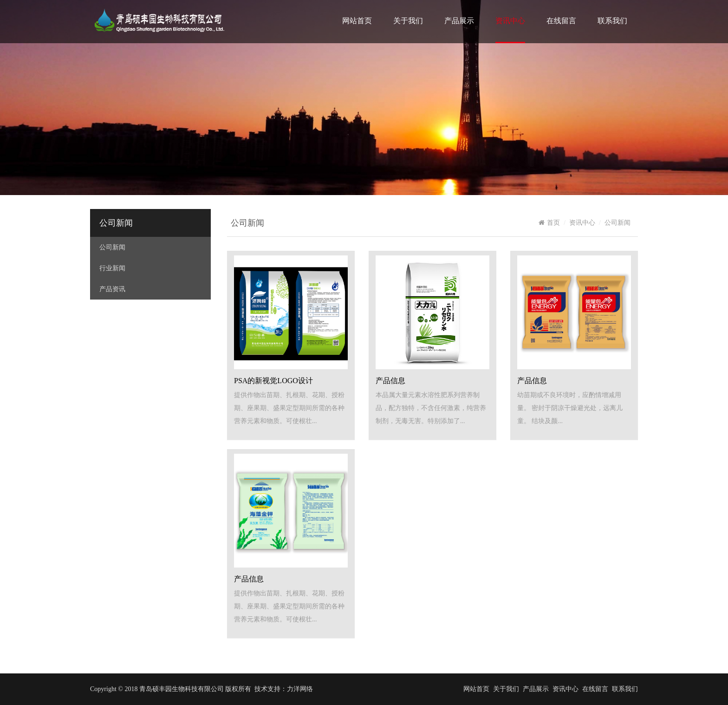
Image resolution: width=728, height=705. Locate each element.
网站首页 (357, 21)
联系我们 (612, 21)
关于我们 (408, 21)
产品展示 (459, 21)
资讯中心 (510, 21)
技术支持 (267, 689)
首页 (549, 223)
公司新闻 (116, 223)
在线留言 (561, 21)
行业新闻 (112, 268)
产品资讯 (112, 289)
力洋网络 (300, 689)
